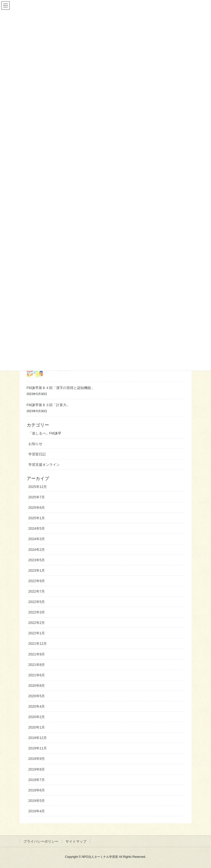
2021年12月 (38, 644)
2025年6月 (37, 508)
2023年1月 (37, 570)
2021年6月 (37, 675)
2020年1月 (37, 727)
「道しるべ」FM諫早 (45, 433)
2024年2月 (37, 550)
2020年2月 (37, 717)
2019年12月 (38, 738)
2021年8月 (37, 665)
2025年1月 (37, 518)
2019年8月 (37, 769)
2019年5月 (37, 801)
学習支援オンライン (44, 465)
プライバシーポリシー (41, 841)
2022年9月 (37, 581)
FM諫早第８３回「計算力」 (48, 405)
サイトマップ (76, 841)
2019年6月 (37, 790)
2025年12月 (38, 487)
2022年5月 (37, 602)
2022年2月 (37, 623)
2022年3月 (37, 612)
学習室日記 (37, 454)
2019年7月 (37, 780)
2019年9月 (37, 759)
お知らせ (35, 444)
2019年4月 (37, 811)
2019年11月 (38, 748)
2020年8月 (37, 686)
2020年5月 (37, 696)
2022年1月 (37, 633)
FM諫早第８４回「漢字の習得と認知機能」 (61, 388)
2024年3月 (37, 539)
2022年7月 (37, 591)
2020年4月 (37, 706)
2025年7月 (37, 497)
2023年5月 (37, 560)
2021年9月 (37, 654)
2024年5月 (37, 528)
